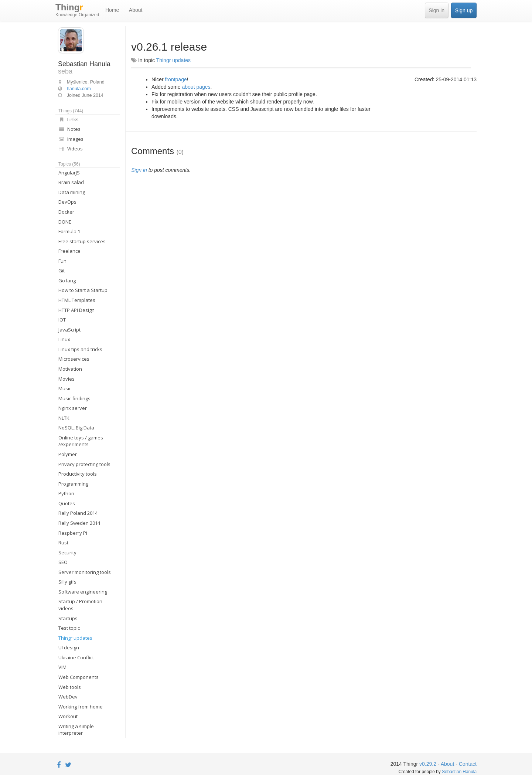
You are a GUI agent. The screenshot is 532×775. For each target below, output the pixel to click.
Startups (68, 618)
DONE (65, 222)
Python (66, 493)
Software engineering (83, 592)
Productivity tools (78, 474)
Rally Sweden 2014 (79, 523)
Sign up (464, 10)
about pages (196, 87)
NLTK (64, 418)
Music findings (74, 398)
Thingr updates (75, 638)
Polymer (68, 454)
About (136, 10)
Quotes (67, 503)
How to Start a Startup (83, 290)
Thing (77, 10)
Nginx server (73, 408)
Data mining (72, 192)
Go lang (67, 281)
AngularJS (69, 173)
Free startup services (82, 241)
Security (67, 553)
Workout (68, 716)
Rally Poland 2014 (78, 513)
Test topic (69, 628)
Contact (468, 764)
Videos (71, 149)
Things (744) (71, 111)
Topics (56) (69, 164)
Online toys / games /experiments (81, 441)
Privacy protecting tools (84, 464)
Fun (62, 261)
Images (71, 139)
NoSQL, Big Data (76, 428)
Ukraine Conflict (76, 657)
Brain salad (71, 182)
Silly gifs (67, 582)
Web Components (79, 677)
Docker (66, 212)
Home (112, 10)
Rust (63, 543)
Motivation (70, 369)
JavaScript (69, 330)
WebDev (68, 697)
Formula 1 (69, 231)
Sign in (436, 10)
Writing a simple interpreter (76, 730)
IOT (62, 320)
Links (69, 119)
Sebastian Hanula (459, 772)
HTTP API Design (76, 310)
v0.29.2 (428, 764)
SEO (63, 562)
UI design (69, 647)
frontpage (176, 79)
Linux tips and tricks (80, 349)
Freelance (69, 251)
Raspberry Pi (73, 533)
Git (62, 271)
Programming (73, 484)
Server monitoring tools (85, 572)
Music (65, 388)
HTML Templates (77, 300)
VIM (62, 667)
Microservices (74, 359)
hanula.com (79, 89)
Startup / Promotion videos (80, 605)
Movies (66, 379)
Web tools (70, 687)
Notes (69, 129)
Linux (64, 339)
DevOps (67, 202)
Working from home (81, 707)
